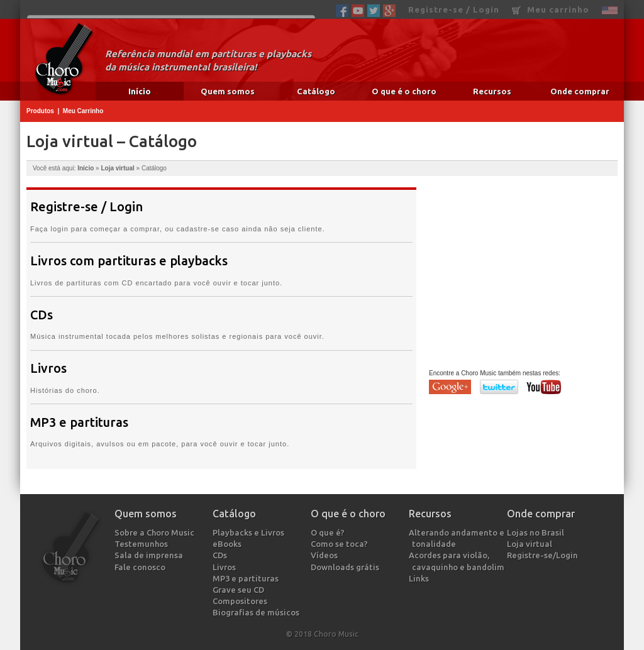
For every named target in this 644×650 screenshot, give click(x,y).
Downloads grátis (347, 567)
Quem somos (228, 91)
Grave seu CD (240, 590)
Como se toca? (341, 544)
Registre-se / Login (454, 9)
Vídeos (326, 555)
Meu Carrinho (83, 111)
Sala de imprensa (150, 555)
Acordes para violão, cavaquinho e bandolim (458, 561)
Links (420, 578)
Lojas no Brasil (537, 532)
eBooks (229, 544)
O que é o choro (404, 91)
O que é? (329, 532)
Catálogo (316, 91)
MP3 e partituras (79, 422)
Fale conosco (142, 567)
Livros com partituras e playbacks (129, 261)
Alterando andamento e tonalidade (458, 538)
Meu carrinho (551, 10)
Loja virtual (117, 168)
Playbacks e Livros (250, 532)
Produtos (40, 111)
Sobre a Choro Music (156, 532)
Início (140, 91)
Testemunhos (143, 544)
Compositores (241, 601)
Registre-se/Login (544, 555)
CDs (42, 315)
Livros (48, 368)
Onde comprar (580, 91)
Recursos (492, 91)
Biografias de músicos (258, 612)
